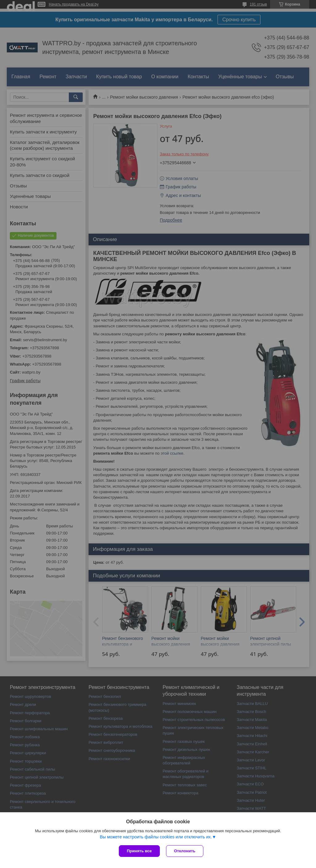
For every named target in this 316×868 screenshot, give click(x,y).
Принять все (139, 851)
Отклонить (185, 851)
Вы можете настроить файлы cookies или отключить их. (156, 837)
